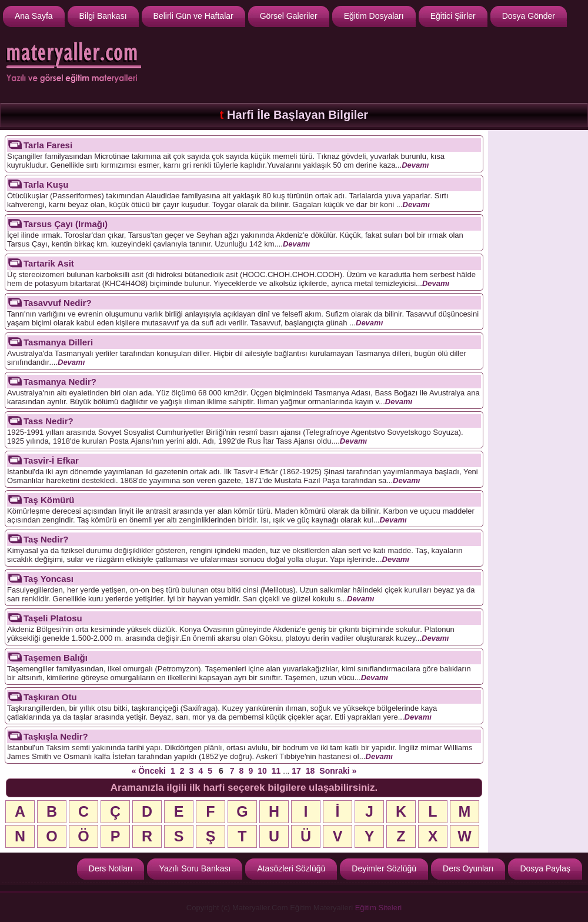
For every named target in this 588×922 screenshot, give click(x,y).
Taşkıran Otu (50, 697)
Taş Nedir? (46, 539)
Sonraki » (338, 771)
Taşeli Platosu (53, 618)
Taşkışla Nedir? (56, 736)
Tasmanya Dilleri (58, 342)
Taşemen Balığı (56, 658)
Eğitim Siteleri (378, 908)
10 (262, 771)
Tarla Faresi (48, 145)
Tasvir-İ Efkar (51, 460)
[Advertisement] (538, 309)
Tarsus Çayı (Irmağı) (66, 224)
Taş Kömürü (49, 500)
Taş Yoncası (49, 579)
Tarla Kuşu (46, 184)
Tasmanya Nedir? (60, 382)
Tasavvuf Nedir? (58, 303)
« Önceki (149, 771)
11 (276, 771)
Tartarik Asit (49, 263)
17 (296, 771)
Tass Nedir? (49, 421)
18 (310, 771)
